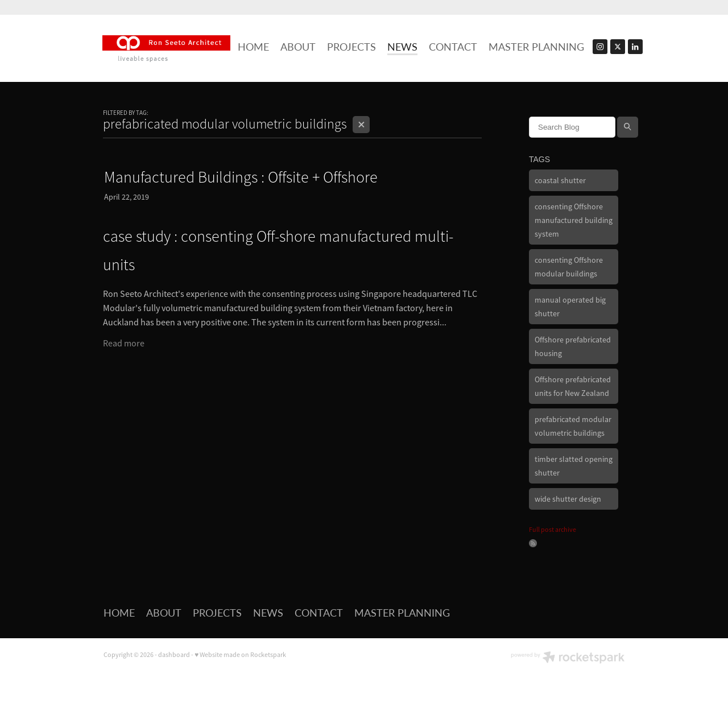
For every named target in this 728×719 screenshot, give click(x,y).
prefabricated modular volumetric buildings (573, 426)
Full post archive (553, 530)
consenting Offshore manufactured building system (574, 220)
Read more (124, 344)
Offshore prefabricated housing (573, 346)
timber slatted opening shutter (574, 466)
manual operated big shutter (570, 307)
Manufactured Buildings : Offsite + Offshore (241, 177)
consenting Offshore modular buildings (569, 267)
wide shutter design (568, 499)
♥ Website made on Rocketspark (240, 655)
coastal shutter (560, 180)
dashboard (174, 655)
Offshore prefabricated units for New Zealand (573, 386)
